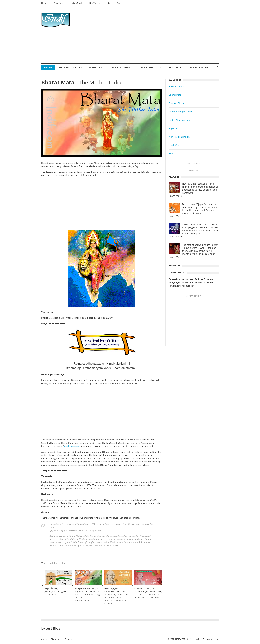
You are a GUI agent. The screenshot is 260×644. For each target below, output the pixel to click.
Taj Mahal (174, 128)
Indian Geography (122, 67)
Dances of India (177, 103)
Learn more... (176, 196)
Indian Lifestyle (150, 67)
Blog (119, 3)
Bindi (171, 154)
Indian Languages (200, 67)
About (44, 639)
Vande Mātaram (72, 446)
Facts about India (178, 86)
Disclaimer (56, 639)
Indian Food (76, 3)
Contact (68, 639)
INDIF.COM (180, 639)
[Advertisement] (139, 35)
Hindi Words (175, 145)
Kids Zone (94, 3)
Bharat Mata (175, 95)
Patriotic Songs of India (180, 112)
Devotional (59, 3)
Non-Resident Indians (180, 137)
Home (44, 3)
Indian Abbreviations (179, 120)
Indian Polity (96, 67)
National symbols (69, 67)
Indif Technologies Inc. (209, 639)
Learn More (175, 216)
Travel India (175, 67)
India (108, 3)
